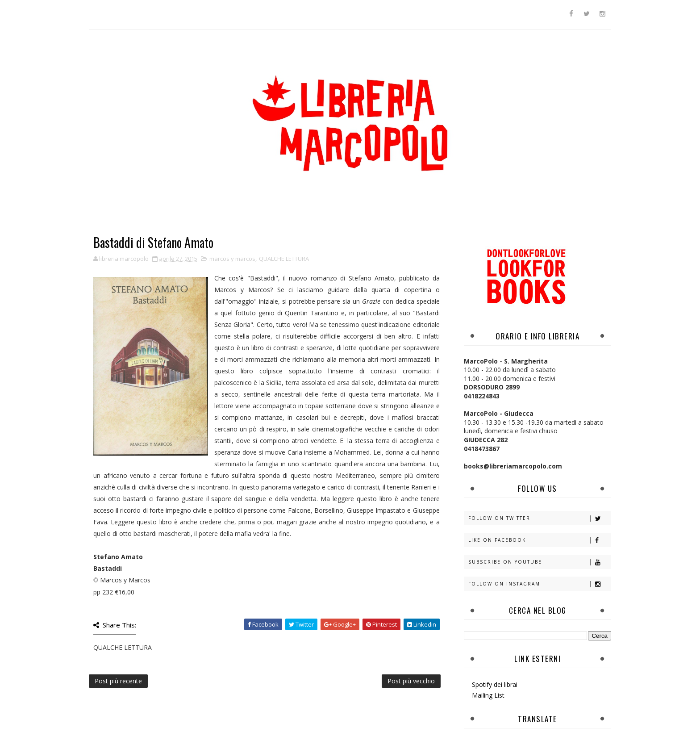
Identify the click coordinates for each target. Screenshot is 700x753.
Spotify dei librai (495, 684)
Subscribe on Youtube (540, 562)
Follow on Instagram (540, 584)
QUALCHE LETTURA (284, 259)
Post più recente (118, 681)
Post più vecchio (411, 681)
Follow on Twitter (540, 518)
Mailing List (488, 695)
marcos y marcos (232, 259)
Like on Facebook (540, 540)
